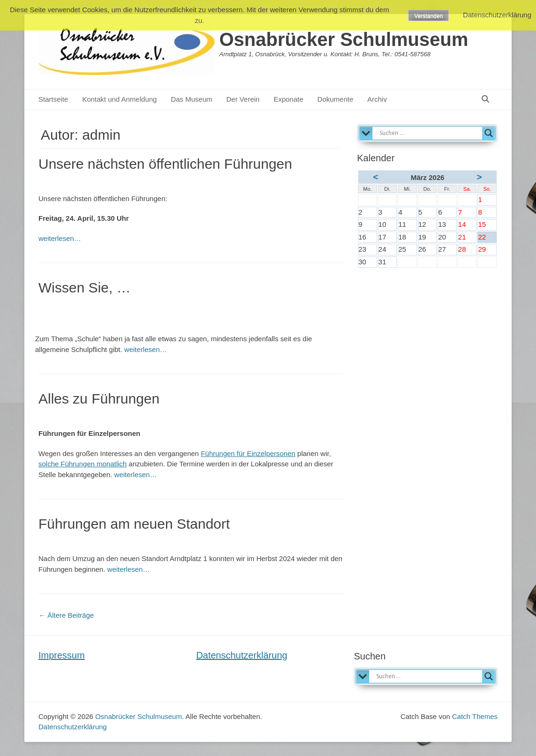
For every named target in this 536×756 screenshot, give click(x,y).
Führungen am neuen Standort (134, 524)
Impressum (62, 655)
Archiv (377, 99)
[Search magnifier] (489, 133)
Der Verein (243, 99)
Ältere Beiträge (66, 615)
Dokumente (335, 99)
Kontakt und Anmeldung (119, 99)
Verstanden (428, 16)
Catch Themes (475, 716)
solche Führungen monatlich (82, 464)
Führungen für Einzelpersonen (248, 453)
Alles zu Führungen (99, 399)
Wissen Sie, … (85, 288)
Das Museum (192, 99)
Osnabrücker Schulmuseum (344, 39)
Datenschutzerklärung (242, 655)
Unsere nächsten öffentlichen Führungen (165, 164)
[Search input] (430, 133)
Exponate (288, 99)
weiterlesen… (60, 238)
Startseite (53, 99)
